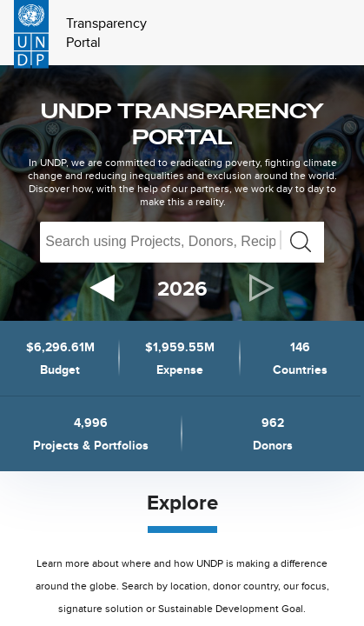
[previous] (103, 288)
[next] (262, 288)
